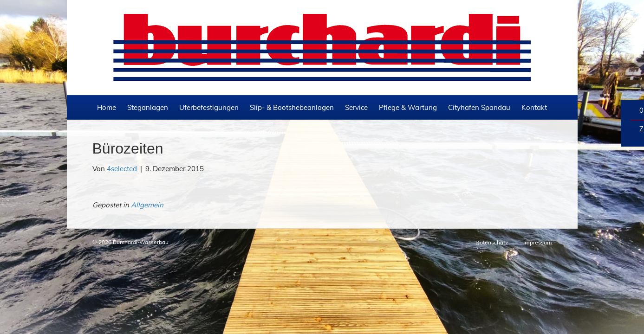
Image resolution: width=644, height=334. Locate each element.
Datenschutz (492, 194)
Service (356, 59)
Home (107, 59)
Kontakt (534, 59)
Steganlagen (148, 59)
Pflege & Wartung (408, 59)
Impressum (538, 194)
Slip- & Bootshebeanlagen (292, 59)
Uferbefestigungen (209, 59)
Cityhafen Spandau (479, 59)
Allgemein (147, 156)
